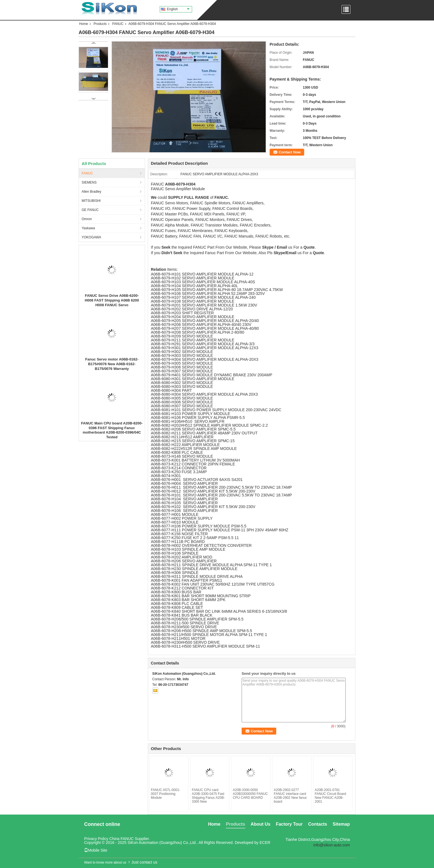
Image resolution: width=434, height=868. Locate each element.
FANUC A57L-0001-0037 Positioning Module (166, 794)
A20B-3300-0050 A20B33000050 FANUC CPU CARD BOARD (250, 794)
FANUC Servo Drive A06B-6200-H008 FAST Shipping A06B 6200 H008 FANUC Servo (112, 300)
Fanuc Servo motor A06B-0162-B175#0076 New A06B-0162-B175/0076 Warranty (112, 364)
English (178, 9)
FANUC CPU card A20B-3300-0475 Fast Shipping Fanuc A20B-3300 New (208, 796)
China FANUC (122, 839)
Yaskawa (88, 228)
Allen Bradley (91, 192)
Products (100, 24)
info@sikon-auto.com (332, 845)
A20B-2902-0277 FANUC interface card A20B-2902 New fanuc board (290, 796)
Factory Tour (289, 824)
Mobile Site (96, 850)
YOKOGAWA (91, 237)
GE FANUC (90, 210)
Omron (87, 219)
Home (84, 24)
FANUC (118, 24)
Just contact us (144, 862)
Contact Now (290, 152)
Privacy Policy (96, 839)
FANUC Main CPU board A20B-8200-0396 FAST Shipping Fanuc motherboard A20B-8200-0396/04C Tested (112, 430)
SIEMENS (89, 182)
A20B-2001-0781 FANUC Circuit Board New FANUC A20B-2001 (330, 796)
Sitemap (341, 824)
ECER (265, 843)
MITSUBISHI (91, 201)
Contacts (317, 824)
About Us (261, 824)
